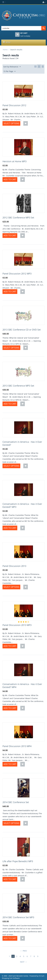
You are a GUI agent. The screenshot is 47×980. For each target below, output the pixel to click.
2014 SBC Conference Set (16, 802)
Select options (11, 123)
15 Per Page (9, 71)
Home (5, 50)
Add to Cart (10, 179)
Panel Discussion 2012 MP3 (17, 274)
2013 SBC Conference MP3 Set (18, 386)
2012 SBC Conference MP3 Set (18, 218)
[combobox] (21, 28)
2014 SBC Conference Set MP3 (18, 917)
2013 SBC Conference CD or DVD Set (22, 330)
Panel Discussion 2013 (14, 566)
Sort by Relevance (12, 67)
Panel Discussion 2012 (14, 105)
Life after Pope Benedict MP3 (18, 861)
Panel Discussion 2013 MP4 (17, 746)
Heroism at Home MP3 (14, 161)
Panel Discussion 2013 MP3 (17, 625)
